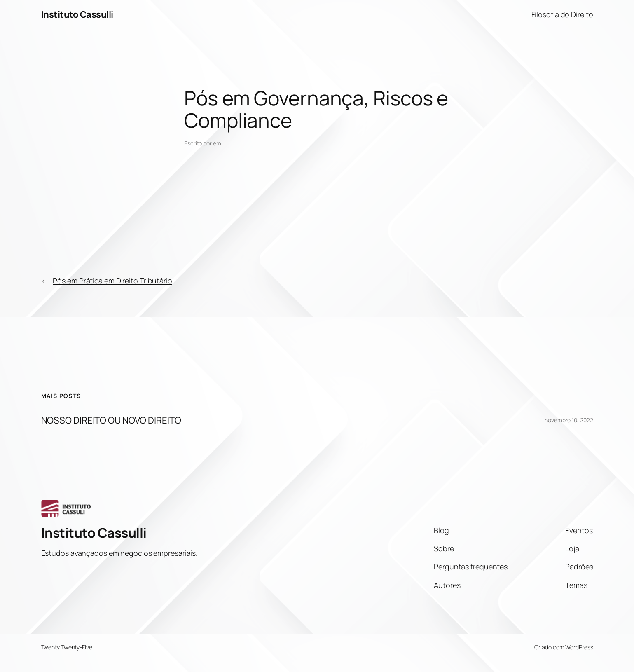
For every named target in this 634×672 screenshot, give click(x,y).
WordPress (579, 647)
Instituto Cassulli (77, 14)
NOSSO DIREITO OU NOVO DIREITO (111, 420)
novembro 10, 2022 (569, 420)
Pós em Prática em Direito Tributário (112, 281)
